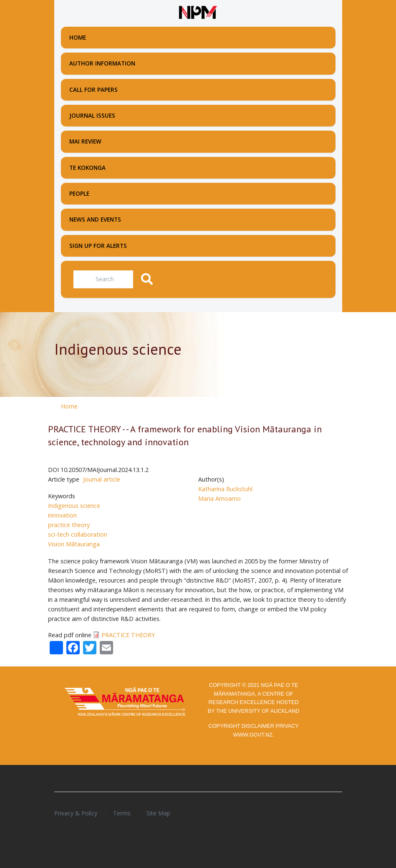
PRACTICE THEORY (128, 635)
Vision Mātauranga (74, 544)
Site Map (158, 813)
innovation (62, 515)
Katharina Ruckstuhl (225, 489)
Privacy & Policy (76, 813)
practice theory (69, 525)
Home (69, 406)
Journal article (102, 479)
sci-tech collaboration (78, 534)
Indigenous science (74, 506)
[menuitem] (198, 38)
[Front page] (198, 13)
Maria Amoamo (219, 498)
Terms (122, 813)
